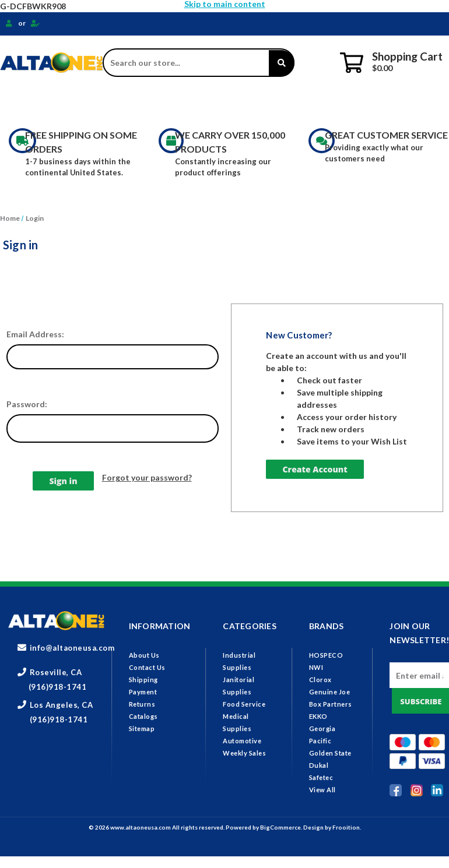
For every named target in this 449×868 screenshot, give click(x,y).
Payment (143, 692)
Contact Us (147, 667)
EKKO (318, 716)
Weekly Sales (244, 753)
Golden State (330, 753)
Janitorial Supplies (160, 104)
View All (322, 790)
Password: (27, 404)
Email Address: (35, 334)
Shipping (143, 680)
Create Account (315, 469)
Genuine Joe (330, 692)
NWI (316, 667)
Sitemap (142, 728)
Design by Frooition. (332, 827)
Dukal (319, 765)
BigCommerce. (282, 827)
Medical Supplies (339, 104)
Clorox (320, 680)
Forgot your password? (147, 477)
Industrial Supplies (54, 104)
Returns (142, 704)
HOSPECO (326, 655)
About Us (144, 655)
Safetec (321, 777)
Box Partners (331, 704)
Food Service (252, 104)
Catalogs (143, 716)
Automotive (242, 741)
